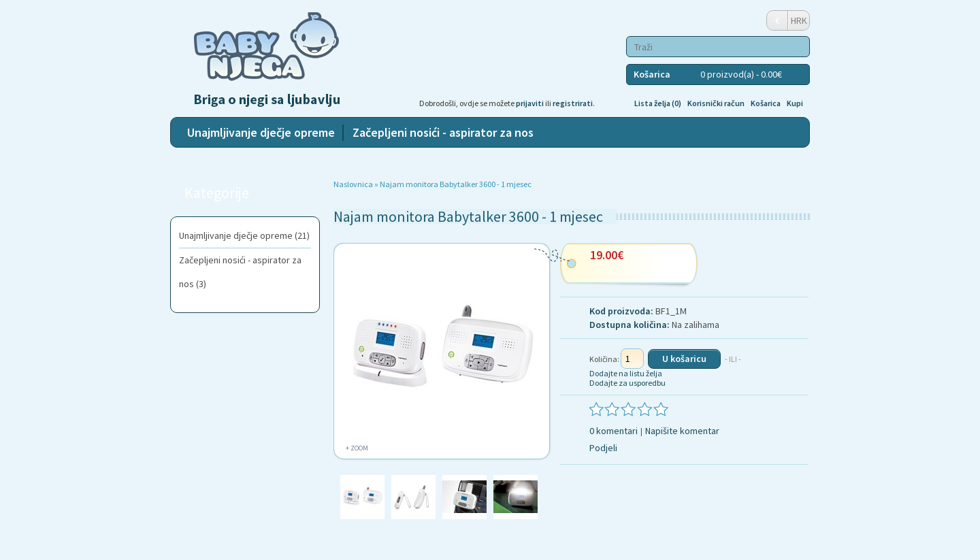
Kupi (795, 103)
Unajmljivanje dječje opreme (261, 132)
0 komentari (614, 431)
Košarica (766, 103)
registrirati (573, 103)
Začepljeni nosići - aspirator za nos (443, 132)
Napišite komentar (682, 431)
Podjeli (603, 448)
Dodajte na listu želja (626, 373)
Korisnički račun (716, 103)
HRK (799, 20)
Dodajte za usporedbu (627, 383)
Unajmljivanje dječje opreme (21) (244, 235)
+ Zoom (357, 448)
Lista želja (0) (658, 103)
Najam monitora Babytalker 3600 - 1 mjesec (456, 184)
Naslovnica (353, 184)
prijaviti (530, 103)
